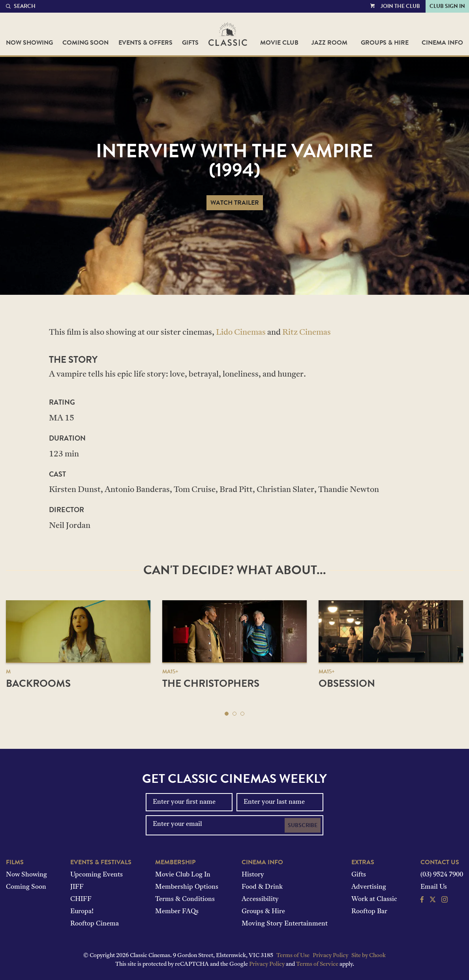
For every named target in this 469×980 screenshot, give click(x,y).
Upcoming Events (97, 875)
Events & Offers (145, 43)
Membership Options (187, 887)
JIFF (77, 887)
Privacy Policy (330, 956)
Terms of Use (293, 956)
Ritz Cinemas (307, 333)
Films (15, 862)
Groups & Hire (385, 43)
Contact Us (440, 862)
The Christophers (211, 683)
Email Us (434, 887)
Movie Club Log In (183, 875)
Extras (363, 862)
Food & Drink (262, 887)
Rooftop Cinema (95, 924)
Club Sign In (447, 6)
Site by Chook (369, 956)
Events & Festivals (101, 862)
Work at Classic (374, 899)
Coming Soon (85, 43)
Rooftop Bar (369, 912)
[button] (227, 714)
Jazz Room (329, 43)
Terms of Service (317, 964)
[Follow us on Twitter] (433, 901)
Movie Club (279, 43)
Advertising (369, 887)
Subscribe (303, 825)
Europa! (82, 912)
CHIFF (81, 899)
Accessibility (260, 899)
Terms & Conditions (185, 899)
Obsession (347, 683)
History (253, 875)
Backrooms (38, 683)
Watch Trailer (235, 203)
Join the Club (400, 6)
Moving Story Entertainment (285, 924)
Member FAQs (177, 912)
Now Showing (29, 43)
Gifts (190, 43)
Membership (175, 862)
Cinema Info (442, 43)
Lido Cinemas (241, 333)
